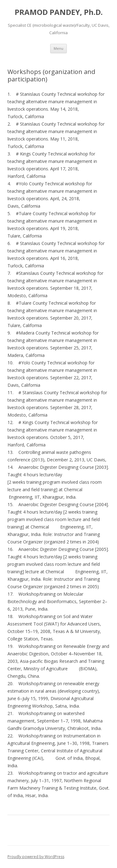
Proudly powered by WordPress (36, 857)
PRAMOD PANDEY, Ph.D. (59, 12)
